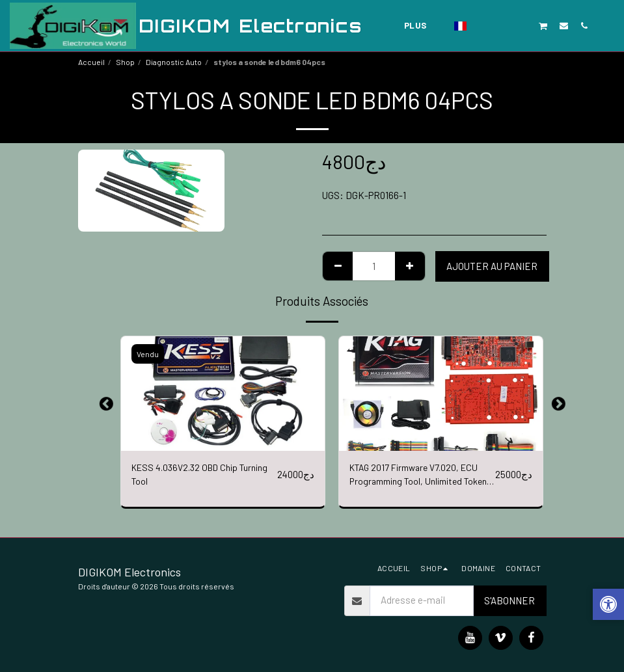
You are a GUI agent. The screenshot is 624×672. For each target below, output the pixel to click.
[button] (482, 25)
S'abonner (509, 600)
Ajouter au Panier (492, 266)
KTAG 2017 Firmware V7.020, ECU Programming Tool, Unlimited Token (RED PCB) (418, 477)
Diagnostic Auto (174, 62)
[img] (223, 394)
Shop (125, 62)
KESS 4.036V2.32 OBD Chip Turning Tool (189, 476)
